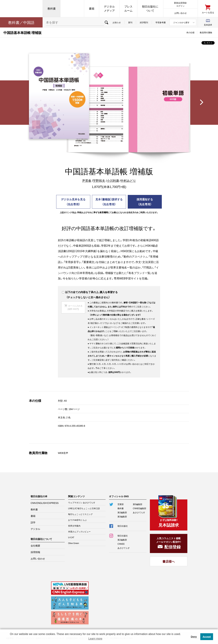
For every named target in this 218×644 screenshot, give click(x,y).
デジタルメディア (109, 8)
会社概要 (35, 546)
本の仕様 (190, 32)
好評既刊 (144, 22)
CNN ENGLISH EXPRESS (45, 503)
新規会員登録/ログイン (180, 4)
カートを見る (208, 12)
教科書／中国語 (21, 22)
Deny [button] (194, 637)
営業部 (121, 504)
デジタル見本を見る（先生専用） (73, 202)
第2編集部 (122, 512)
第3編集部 (122, 516)
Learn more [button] (95, 639)
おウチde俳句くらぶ (77, 520)
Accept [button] (207, 637)
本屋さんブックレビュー (79, 532)
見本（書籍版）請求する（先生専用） (109, 202)
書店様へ (169, 561)
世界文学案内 (74, 526)
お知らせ (117, 22)
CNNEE (121, 544)
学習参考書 (161, 22)
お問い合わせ (181, 13)
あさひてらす (139, 512)
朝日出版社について (150, 8)
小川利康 (113, 181)
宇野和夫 (99, 181)
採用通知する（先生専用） (145, 202)
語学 (33, 522)
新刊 (130, 22)
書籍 (92, 8)
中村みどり (128, 181)
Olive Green (74, 543)
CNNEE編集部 (139, 508)
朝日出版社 (21, 9)
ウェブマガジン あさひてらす (82, 503)
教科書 (52, 8)
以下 (66, 292)
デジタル (35, 529)
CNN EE (72, 9)
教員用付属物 (206, 32)
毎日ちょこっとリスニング (80, 514)
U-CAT (71, 537)
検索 (106, 22)
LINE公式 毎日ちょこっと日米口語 (84, 508)
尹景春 (87, 181)
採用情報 (35, 552)
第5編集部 (138, 504)
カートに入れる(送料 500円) (75, 307)
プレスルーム (128, 8)
